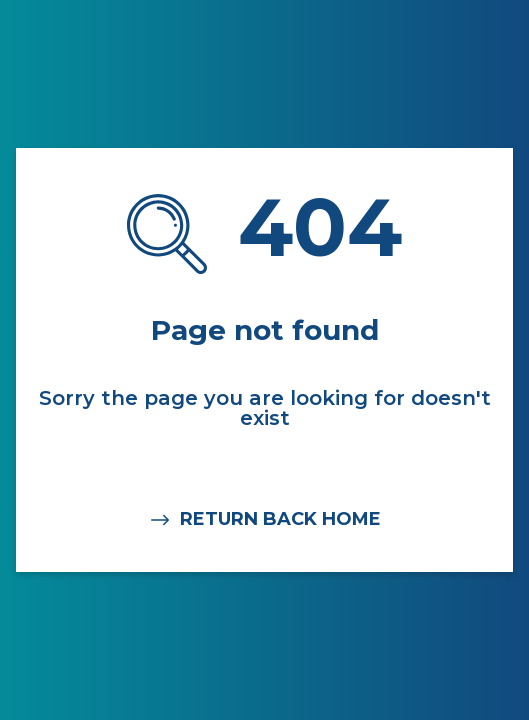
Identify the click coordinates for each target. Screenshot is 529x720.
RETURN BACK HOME (264, 520)
